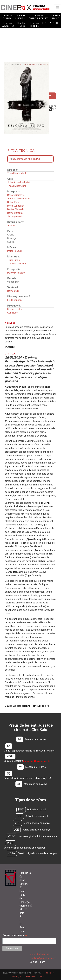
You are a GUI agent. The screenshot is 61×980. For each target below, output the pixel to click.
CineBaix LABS (22, 25)
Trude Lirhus (14, 260)
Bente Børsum (15, 213)
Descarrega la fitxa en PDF (27, 159)
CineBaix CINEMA (7, 17)
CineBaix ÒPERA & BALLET (38, 17)
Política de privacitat (35, 977)
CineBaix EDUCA (56, 17)
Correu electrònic (15, 935)
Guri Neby (12, 313)
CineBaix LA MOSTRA (7, 25)
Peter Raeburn (15, 251)
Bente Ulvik (13, 291)
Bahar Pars (13, 202)
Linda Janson (14, 300)
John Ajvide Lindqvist (19, 182)
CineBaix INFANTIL (20, 17)
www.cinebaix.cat (39, 954)
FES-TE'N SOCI (50, 23)
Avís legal (16, 977)
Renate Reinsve (16, 195)
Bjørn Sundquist (16, 206)
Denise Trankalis (16, 209)
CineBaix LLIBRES (34, 25)
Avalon (11, 226)
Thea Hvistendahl (17, 173)
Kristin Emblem (15, 309)
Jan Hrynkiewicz (16, 216)
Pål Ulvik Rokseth (16, 273)
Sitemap (50, 973)
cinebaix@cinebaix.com (43, 958)
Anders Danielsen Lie (18, 199)
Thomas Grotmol (17, 264)
